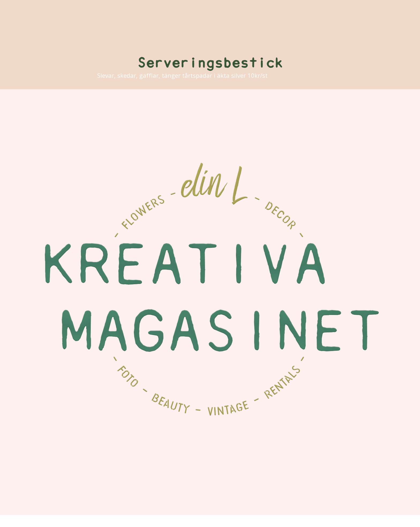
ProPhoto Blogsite (252, 521)
